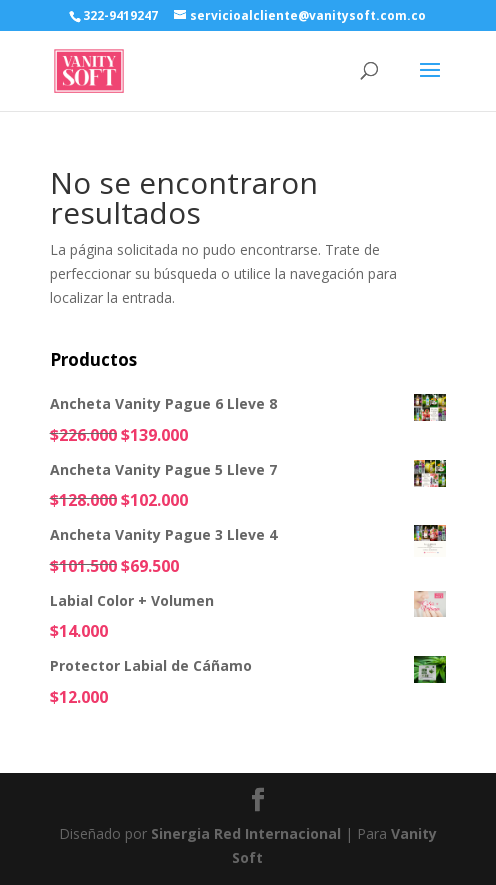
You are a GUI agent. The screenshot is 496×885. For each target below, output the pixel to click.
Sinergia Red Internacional (246, 833)
